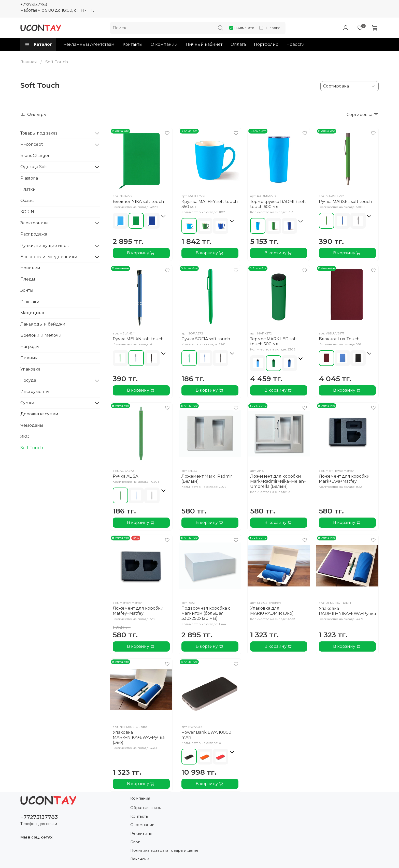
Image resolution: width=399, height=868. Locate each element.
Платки (28, 189)
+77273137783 (34, 5)
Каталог (38, 45)
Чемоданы (32, 425)
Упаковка (30, 369)
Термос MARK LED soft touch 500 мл (274, 341)
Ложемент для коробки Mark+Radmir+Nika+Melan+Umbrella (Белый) (278, 481)
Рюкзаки (30, 302)
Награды (30, 347)
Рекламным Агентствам (89, 44)
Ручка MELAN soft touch (138, 339)
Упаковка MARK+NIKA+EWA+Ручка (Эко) (139, 737)
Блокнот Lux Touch (339, 339)
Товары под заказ (39, 133)
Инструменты (35, 392)
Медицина (32, 313)
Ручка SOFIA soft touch (206, 339)
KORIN (27, 212)
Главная (29, 62)
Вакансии (140, 859)
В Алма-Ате (242, 28)
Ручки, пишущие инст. (45, 246)
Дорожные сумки (39, 414)
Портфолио (266, 44)
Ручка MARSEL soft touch (345, 202)
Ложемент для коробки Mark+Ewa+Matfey (344, 479)
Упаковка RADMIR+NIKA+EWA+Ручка (347, 611)
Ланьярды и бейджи (43, 324)
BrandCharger (35, 156)
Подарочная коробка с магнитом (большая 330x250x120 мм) (206, 613)
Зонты (27, 290)
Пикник (29, 358)
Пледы (28, 279)
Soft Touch (32, 448)
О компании (164, 44)
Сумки (27, 403)
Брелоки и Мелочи (41, 335)
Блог (135, 842)
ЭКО (25, 437)
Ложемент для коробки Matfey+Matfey (138, 611)
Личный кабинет (204, 44)
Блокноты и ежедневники (49, 257)
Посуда (28, 380)
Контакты (133, 44)
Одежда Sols (34, 167)
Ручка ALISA (125, 476)
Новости (296, 44)
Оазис (27, 201)
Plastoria (29, 178)
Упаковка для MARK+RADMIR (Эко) (272, 611)
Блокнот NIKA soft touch (138, 202)
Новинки (30, 268)
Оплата (238, 44)
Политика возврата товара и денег (165, 850)
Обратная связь (146, 808)
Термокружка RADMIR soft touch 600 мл (278, 204)
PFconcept (32, 144)
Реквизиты (141, 833)
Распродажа (34, 234)
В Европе (270, 28)
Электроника (34, 223)
